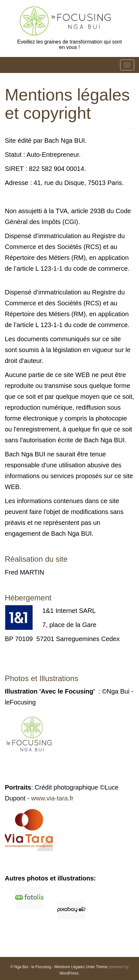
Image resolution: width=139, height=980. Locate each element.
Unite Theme (97, 967)
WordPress (69, 973)
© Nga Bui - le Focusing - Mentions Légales (48, 967)
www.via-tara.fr (52, 798)
